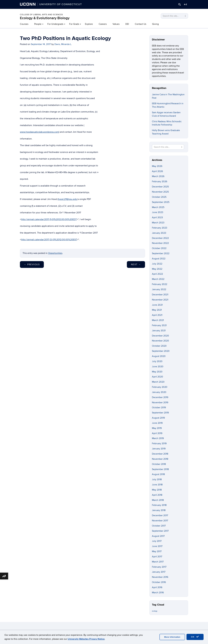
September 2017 (160, 531)
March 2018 (158, 500)
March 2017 (158, 562)
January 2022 (159, 289)
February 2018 (159, 505)
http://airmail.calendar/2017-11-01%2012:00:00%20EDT (49, 219)
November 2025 (160, 192)
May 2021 (157, 310)
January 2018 (159, 510)
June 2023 (158, 212)
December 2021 (160, 295)
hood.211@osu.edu (68, 199)
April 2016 (157, 587)
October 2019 (159, 408)
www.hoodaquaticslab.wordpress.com (39, 132)
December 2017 (160, 515)
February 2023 (160, 228)
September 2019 (160, 413)
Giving (155, 24)
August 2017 (158, 536)
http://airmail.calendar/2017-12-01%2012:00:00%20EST (49, 240)
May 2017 (157, 551)
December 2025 (160, 187)
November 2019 (160, 402)
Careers (103, 24)
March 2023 (158, 223)
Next (136, 264)
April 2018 (157, 495)
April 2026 (157, 171)
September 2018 (160, 469)
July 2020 (157, 361)
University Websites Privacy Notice (86, 639)
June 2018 (157, 485)
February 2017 (159, 567)
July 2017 (157, 541)
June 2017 (157, 546)
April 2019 (157, 433)
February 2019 (159, 443)
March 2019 (158, 438)
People (38, 24)
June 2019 (157, 423)
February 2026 (160, 181)
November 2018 (160, 459)
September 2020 (161, 351)
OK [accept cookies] (195, 637)
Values (116, 24)
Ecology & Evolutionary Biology (45, 18)
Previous (32, 264)
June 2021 (157, 305)
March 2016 (158, 593)
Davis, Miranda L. (63, 44)
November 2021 (160, 300)
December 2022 (160, 238)
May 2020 (157, 372)
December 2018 (160, 454)
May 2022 (157, 269)
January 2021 (159, 331)
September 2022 (161, 253)
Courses (24, 24)
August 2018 (158, 474)
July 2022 (157, 264)
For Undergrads (55, 24)
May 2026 (157, 166)
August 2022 (159, 259)
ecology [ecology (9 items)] (155, 611)
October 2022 (159, 248)
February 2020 (160, 387)
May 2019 (157, 428)
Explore (89, 24)
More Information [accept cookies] (172, 637)
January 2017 (159, 572)
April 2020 (157, 377)
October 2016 (159, 582)
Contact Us (141, 24)
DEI (127, 24)
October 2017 (159, 526)
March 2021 (158, 320)
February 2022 (160, 284)
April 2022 (157, 274)
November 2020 (160, 341)
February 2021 (159, 325)
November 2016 (160, 577)
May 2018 (157, 490)
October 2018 (159, 464)
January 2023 (159, 233)
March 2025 (158, 207)
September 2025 (161, 202)
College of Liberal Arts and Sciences (41, 15)
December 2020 (160, 336)
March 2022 (158, 279)
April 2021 (157, 315)
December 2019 (160, 397)
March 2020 (158, 382)
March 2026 (158, 176)
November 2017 (160, 521)
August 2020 (159, 356)
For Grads (74, 24)
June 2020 (158, 367)
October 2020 (159, 346)
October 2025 (159, 197)
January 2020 (159, 392)
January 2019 (159, 449)
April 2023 (157, 217)
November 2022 (160, 243)
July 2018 (157, 479)
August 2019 (158, 418)
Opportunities (55, 253)
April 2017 (157, 557)
